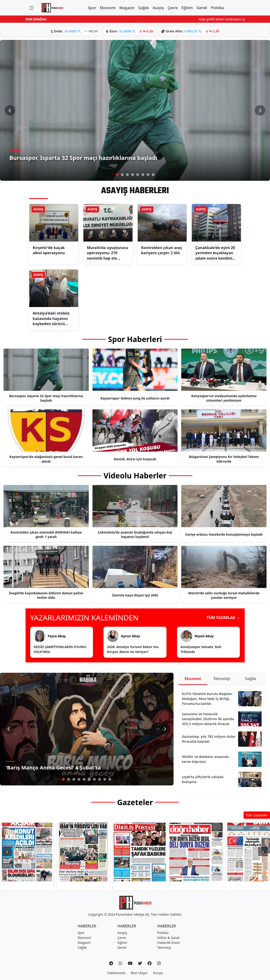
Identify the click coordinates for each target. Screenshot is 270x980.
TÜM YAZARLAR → (223, 618)
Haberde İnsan (169, 943)
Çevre (173, 8)
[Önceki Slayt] (10, 110)
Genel (202, 8)
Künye (158, 973)
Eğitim (187, 8)
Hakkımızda (116, 973)
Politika (217, 8)
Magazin (127, 8)
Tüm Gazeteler (257, 815)
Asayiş (158, 8)
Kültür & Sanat (168, 938)
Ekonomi (108, 8)
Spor (92, 8)
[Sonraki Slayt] (260, 110)
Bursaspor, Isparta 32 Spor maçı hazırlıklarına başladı (83, 158)
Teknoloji (222, 679)
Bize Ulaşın (139, 973)
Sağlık (143, 8)
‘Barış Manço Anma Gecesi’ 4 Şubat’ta (53, 767)
